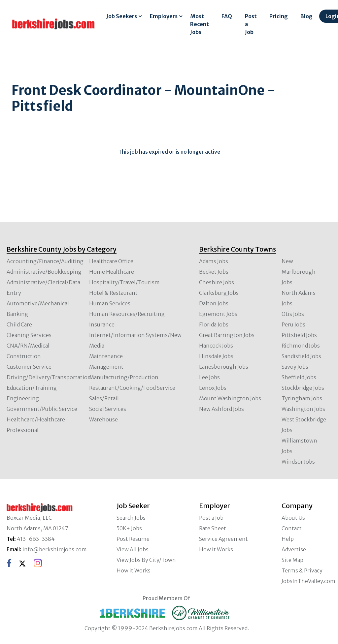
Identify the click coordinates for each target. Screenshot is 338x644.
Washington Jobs (303, 409)
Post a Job (251, 24)
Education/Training (32, 388)
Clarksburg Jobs (219, 293)
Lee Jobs (209, 377)
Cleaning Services (29, 335)
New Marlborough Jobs (299, 272)
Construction (24, 356)
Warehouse (103, 419)
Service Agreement (223, 539)
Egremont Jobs (218, 314)
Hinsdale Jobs (216, 356)
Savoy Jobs (295, 367)
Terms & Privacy (302, 570)
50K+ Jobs (129, 528)
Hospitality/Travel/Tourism (124, 282)
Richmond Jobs (301, 346)
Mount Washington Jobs (230, 398)
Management (106, 367)
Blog (306, 16)
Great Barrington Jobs (227, 335)
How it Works (134, 570)
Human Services (110, 303)
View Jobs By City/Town (146, 560)
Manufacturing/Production (124, 377)
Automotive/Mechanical (38, 303)
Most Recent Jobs (200, 24)
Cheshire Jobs (217, 282)
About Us (293, 518)
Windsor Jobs (298, 462)
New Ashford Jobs (221, 409)
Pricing (279, 16)
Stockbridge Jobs (303, 388)
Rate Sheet (213, 528)
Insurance (102, 324)
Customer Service (29, 367)
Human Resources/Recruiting (127, 314)
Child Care (19, 324)
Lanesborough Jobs (224, 367)
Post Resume (133, 539)
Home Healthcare (112, 272)
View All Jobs (133, 549)
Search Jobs (131, 518)
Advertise (294, 549)
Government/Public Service (42, 409)
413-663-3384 (36, 539)
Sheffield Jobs (299, 377)
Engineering (23, 398)
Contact (292, 528)
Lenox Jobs (213, 388)
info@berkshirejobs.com (55, 549)
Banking (17, 314)
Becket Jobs (214, 272)
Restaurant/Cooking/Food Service (132, 388)
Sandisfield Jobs (301, 356)
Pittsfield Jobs (299, 335)
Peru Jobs (293, 324)
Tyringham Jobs (302, 398)
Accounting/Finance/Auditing (45, 261)
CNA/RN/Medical (28, 346)
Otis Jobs (293, 314)
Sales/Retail (104, 398)
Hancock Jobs (216, 346)
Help (288, 539)
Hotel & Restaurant (113, 293)
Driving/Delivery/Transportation (49, 377)
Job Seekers (122, 16)
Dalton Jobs (214, 303)
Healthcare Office (111, 261)
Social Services (108, 409)
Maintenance (106, 356)
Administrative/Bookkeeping (44, 272)
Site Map (292, 560)
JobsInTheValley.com (308, 581)
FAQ (227, 16)
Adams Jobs (214, 261)
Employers (164, 16)
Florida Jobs (214, 324)
